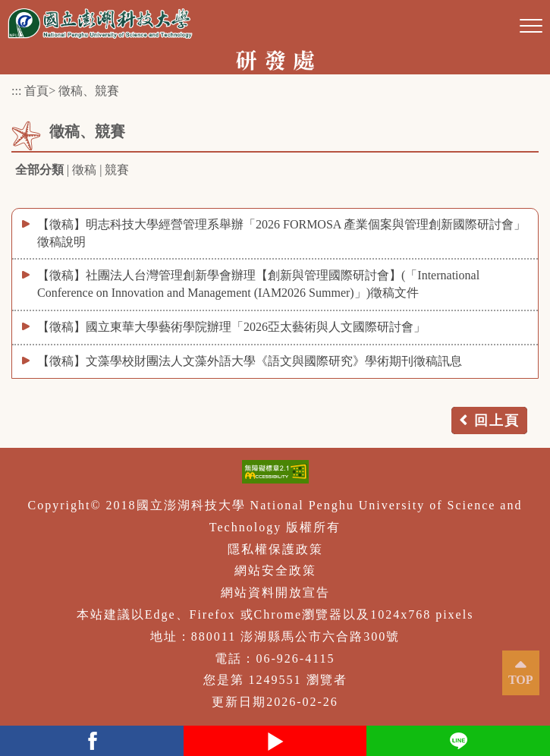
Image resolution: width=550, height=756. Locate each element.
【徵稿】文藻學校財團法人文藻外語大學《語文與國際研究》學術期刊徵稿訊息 (250, 361)
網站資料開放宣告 (275, 592)
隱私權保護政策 (275, 549)
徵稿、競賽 (89, 91)
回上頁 (497, 421)
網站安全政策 (275, 570)
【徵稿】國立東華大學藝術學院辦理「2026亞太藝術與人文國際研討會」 (231, 327)
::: (16, 91)
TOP (521, 680)
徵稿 (84, 170)
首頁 (36, 91)
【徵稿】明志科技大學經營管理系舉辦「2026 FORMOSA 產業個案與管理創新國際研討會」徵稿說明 (281, 233)
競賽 (117, 170)
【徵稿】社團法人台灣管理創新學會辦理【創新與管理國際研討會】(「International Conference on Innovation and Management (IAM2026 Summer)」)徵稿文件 (258, 284)
